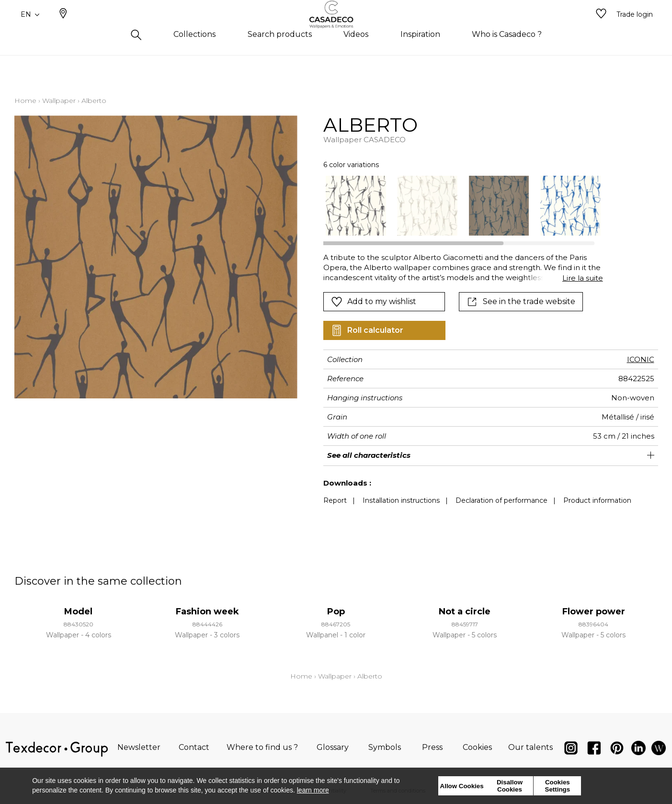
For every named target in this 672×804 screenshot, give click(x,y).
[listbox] (457, 206)
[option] (356, 206)
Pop (336, 611)
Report (335, 500)
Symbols (385, 747)
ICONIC (641, 359)
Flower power (594, 611)
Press (432, 747)
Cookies (477, 747)
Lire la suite (583, 278)
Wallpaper (59, 101)
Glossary (333, 747)
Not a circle (465, 611)
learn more (313, 790)
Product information (597, 500)
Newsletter (139, 747)
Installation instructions (401, 500)
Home (25, 101)
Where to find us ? (262, 747)
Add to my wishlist (374, 302)
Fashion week (207, 611)
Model (78, 611)
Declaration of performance (501, 500)
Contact (194, 747)
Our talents (530, 747)
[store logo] (336, 30)
